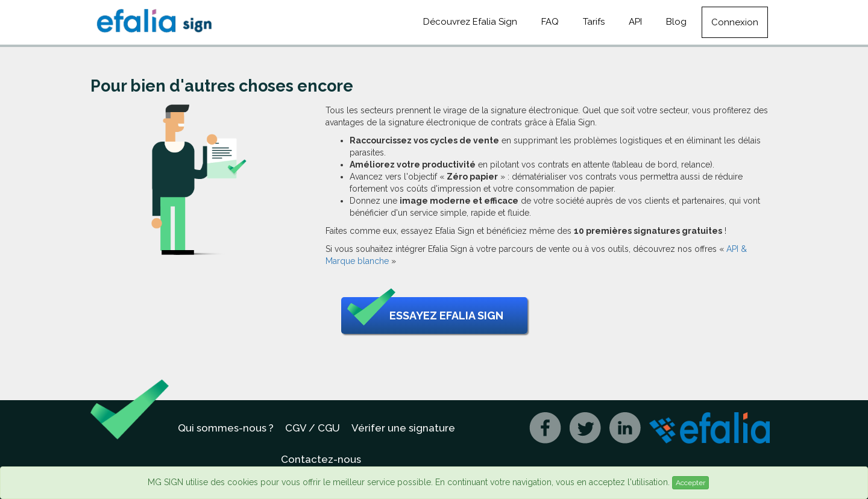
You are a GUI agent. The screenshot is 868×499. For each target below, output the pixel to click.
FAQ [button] (550, 22)
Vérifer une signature (403, 428)
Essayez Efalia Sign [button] (425, 316)
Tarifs (594, 22)
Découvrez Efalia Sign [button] (470, 22)
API (635, 22)
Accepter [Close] (690, 483)
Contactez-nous (321, 459)
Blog (676, 22)
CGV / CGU (313, 428)
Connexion (735, 22)
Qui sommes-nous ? (226, 428)
